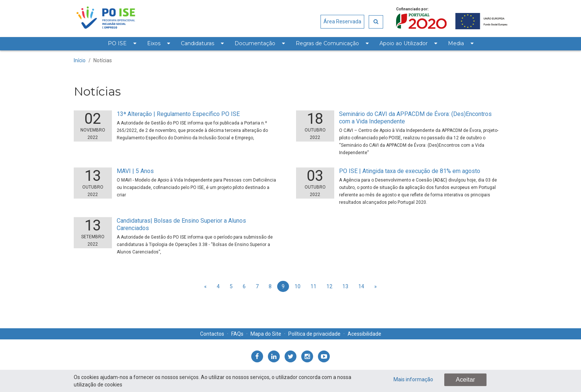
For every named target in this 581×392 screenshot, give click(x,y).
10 (298, 286)
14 (361, 286)
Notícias (103, 60)
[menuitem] (122, 44)
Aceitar (465, 380)
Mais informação (413, 379)
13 (345, 286)
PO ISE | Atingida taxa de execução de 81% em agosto (410, 171)
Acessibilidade (364, 334)
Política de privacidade (314, 334)
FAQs (237, 334)
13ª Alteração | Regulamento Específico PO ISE (178, 114)
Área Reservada (342, 21)
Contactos (212, 334)
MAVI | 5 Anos (135, 171)
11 (313, 286)
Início (80, 60)
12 (329, 286)
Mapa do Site (266, 334)
